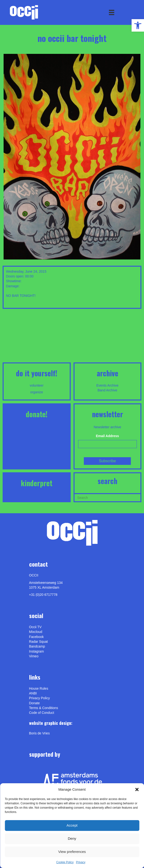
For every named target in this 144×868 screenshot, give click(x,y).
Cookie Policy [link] (65, 862)
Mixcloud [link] (36, 632)
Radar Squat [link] (39, 642)
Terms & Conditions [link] (44, 708)
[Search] (108, 497)
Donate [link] (35, 703)
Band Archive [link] (108, 390)
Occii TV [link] (35, 627)
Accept (72, 825)
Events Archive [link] (107, 385)
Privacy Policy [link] (40, 698)
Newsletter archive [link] (107, 427)
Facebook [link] (36, 637)
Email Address (107, 436)
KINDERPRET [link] (37, 483)
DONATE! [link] (37, 414)
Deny (72, 838)
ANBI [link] (33, 693)
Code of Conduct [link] (42, 713)
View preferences (72, 852)
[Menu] (112, 12)
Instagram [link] (37, 651)
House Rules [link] (39, 688)
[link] (138, 25)
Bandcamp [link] (37, 646)
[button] (137, 789)
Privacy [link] (81, 862)
